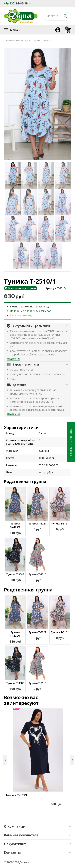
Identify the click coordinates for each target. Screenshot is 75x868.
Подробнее (14, 359)
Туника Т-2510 (37, 574)
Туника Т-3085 (15, 574)
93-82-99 (16, 3)
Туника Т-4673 (16, 795)
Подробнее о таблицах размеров (31, 311)
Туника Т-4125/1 (15, 525)
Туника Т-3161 (60, 523)
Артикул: (51, 288)
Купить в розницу (21, 315)
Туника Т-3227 (37, 523)
